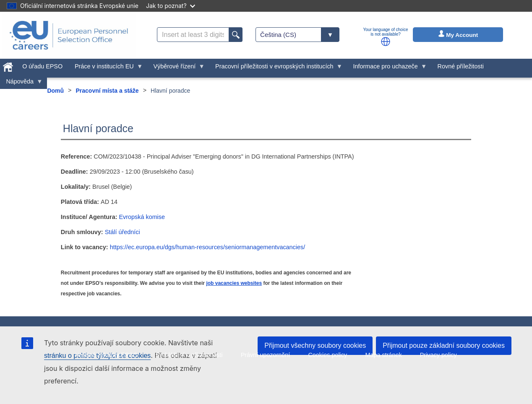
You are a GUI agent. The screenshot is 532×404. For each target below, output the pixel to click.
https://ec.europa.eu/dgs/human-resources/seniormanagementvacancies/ (208, 247)
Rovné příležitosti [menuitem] (461, 66)
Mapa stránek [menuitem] (383, 355)
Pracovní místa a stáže (107, 91)
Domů (55, 91)
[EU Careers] (69, 35)
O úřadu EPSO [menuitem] (42, 66)
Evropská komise (142, 217)
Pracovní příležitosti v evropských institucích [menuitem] (276, 68)
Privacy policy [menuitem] (438, 355)
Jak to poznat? (171, 6)
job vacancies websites (234, 283)
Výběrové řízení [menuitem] (176, 68)
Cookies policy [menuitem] (327, 355)
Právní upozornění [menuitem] (266, 355)
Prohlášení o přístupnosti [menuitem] (189, 355)
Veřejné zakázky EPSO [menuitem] (106, 355)
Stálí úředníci (123, 232)
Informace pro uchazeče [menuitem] (387, 68)
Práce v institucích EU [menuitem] (106, 68)
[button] (386, 42)
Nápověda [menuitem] (21, 83)
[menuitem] (8, 65)
